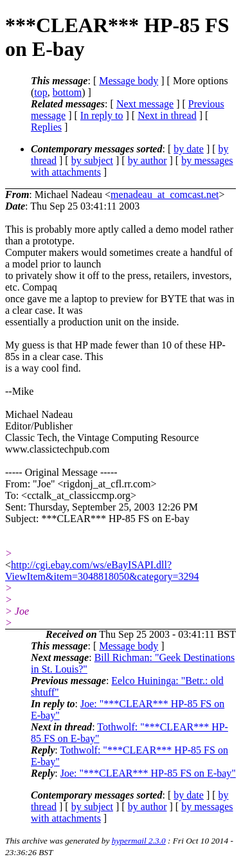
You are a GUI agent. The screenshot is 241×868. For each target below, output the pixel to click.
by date (189, 149)
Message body (129, 81)
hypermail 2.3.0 (139, 841)
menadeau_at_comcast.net (165, 194)
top (40, 92)
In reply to (102, 115)
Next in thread (167, 115)
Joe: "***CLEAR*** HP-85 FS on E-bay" (148, 773)
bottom (67, 92)
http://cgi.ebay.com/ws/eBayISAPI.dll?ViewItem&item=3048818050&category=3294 (102, 571)
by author (147, 160)
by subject (92, 160)
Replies (46, 127)
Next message (145, 104)
